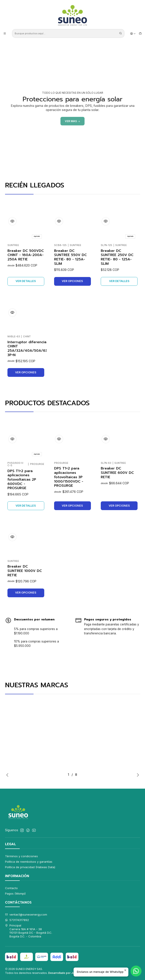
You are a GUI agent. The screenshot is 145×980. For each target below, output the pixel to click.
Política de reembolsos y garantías (29, 862)
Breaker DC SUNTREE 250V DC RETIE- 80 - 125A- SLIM (117, 258)
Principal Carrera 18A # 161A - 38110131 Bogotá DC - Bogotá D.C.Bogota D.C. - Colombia (29, 931)
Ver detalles (26, 281)
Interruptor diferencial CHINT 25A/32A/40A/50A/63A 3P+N (29, 350)
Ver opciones (72, 281)
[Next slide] (134, 164)
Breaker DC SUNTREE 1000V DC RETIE (25, 573)
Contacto (11, 888)
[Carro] (140, 33)
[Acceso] (133, 33)
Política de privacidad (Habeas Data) (30, 867)
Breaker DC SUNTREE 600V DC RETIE (117, 474)
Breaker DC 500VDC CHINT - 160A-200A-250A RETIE (26, 255)
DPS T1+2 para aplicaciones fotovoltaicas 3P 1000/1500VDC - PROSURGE (69, 477)
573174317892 (17, 920)
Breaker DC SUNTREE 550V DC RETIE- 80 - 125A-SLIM (70, 257)
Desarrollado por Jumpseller (67, 973)
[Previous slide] (11, 164)
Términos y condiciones (21, 856)
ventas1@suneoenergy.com (26, 914)
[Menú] (5, 33)
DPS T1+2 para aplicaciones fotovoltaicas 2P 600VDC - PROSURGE (22, 480)
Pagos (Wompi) (15, 893)
